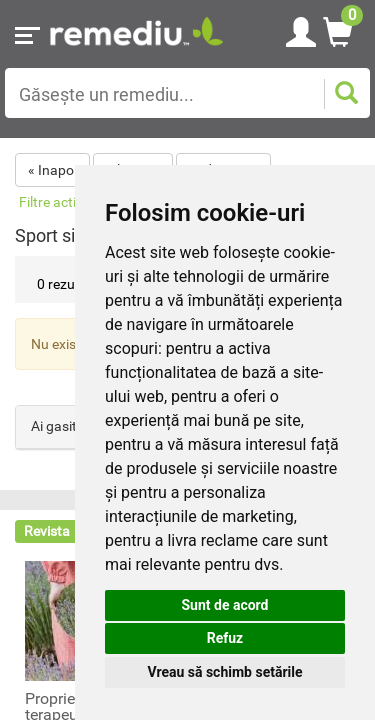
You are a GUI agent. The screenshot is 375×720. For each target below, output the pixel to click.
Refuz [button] (225, 638)
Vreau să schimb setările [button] (224, 672)
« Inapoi (52, 170)
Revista (47, 531)
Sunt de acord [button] (224, 605)
